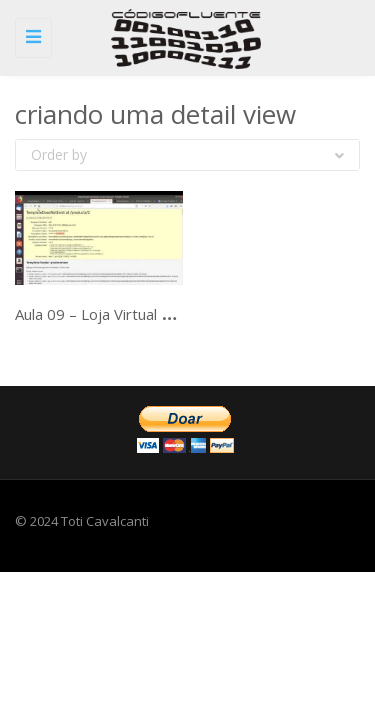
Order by (187, 154)
